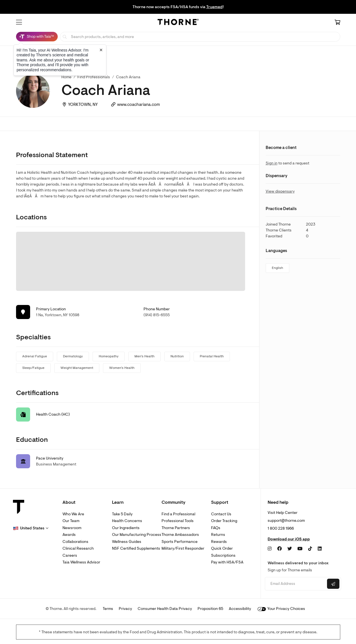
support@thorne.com (286, 521)
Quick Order (222, 548)
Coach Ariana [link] (128, 77)
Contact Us (221, 514)
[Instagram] (270, 549)
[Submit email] (333, 584)
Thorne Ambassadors (180, 535)
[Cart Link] (337, 23)
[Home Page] (178, 23)
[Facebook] (279, 549)
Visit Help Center (283, 513)
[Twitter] (290, 549)
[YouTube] (300, 549)
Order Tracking (224, 521)
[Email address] (295, 584)
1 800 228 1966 (281, 528)
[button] (19, 22)
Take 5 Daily (122, 514)
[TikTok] (310, 549)
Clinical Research (78, 548)
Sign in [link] (272, 163)
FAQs (216, 528)
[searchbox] (200, 37)
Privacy (125, 609)
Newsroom (72, 528)
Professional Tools (178, 521)
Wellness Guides (127, 542)
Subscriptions (223, 555)
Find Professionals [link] (94, 77)
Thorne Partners (176, 528)
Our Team (71, 521)
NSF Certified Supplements (136, 548)
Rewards (219, 542)
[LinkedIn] (320, 549)
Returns (218, 535)
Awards (69, 535)
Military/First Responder (183, 548)
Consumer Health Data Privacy (165, 609)
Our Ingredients (126, 528)
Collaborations (75, 542)
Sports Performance (180, 542)
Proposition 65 (210, 609)
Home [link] (66, 77)
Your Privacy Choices (281, 609)
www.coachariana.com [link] (138, 105)
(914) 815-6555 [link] (157, 315)
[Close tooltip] (101, 50)
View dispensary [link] (280, 191)
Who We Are (73, 514)
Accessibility (240, 609)
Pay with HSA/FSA (227, 562)
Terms (108, 609)
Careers (70, 555)
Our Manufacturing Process (137, 535)
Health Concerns (127, 521)
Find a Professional (178, 514)
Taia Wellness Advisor (81, 562)
